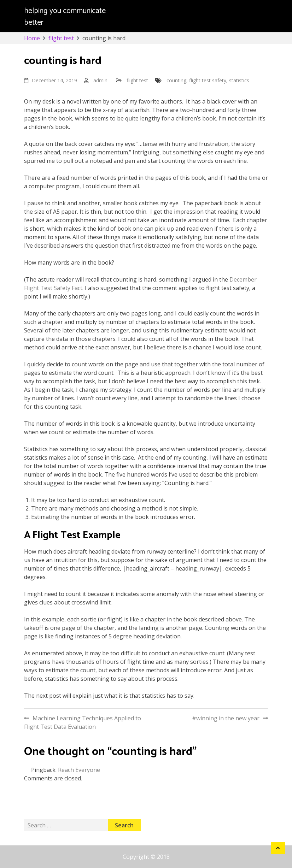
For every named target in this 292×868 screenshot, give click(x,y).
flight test (137, 80)
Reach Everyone (79, 770)
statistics (239, 80)
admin (100, 80)
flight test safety (208, 80)
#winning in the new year (226, 718)
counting (176, 80)
